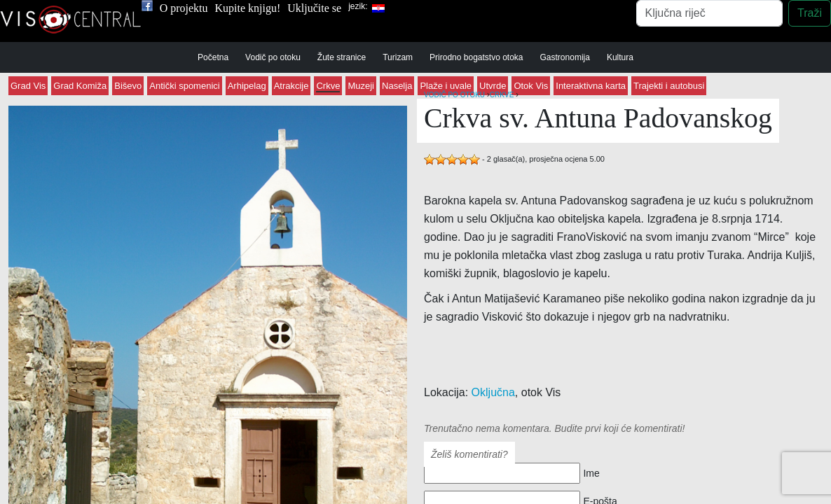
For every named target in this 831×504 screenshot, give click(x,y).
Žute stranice (342, 57)
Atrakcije (291, 86)
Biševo (128, 86)
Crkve (328, 86)
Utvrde (493, 86)
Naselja (397, 86)
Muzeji (361, 86)
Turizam (398, 57)
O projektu (184, 8)
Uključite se (314, 8)
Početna (213, 57)
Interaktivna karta (591, 86)
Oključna (493, 392)
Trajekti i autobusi (669, 86)
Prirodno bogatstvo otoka (476, 57)
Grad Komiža (80, 86)
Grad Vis (28, 86)
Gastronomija (565, 57)
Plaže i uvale (446, 86)
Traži (810, 13)
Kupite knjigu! (248, 8)
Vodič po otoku (273, 57)
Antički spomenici (184, 86)
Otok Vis (531, 86)
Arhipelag (247, 86)
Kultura (620, 57)
